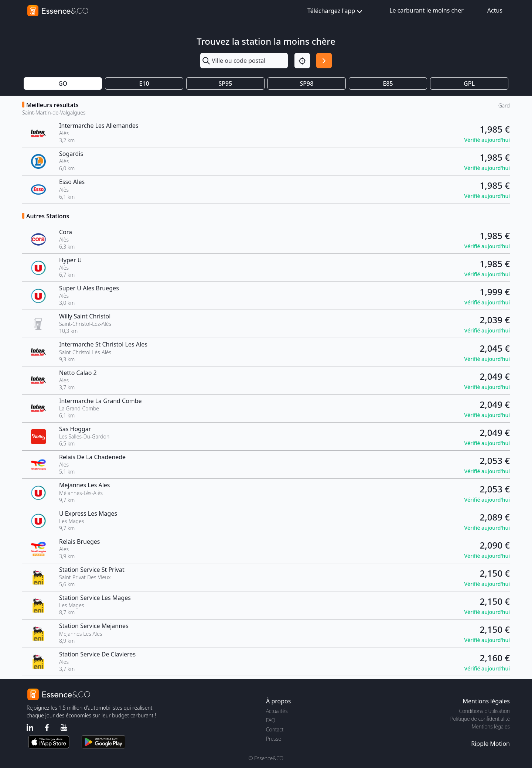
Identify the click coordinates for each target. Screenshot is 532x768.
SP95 (226, 83)
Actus (495, 10)
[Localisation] (302, 61)
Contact (275, 729)
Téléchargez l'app (336, 11)
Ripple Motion (490, 744)
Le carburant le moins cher (427, 10)
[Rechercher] (324, 61)
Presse (274, 739)
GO (63, 83)
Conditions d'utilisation (484, 711)
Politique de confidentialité (480, 719)
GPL (469, 83)
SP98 (307, 83)
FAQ (271, 720)
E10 (144, 83)
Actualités (277, 711)
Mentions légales (491, 726)
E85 (388, 83)
